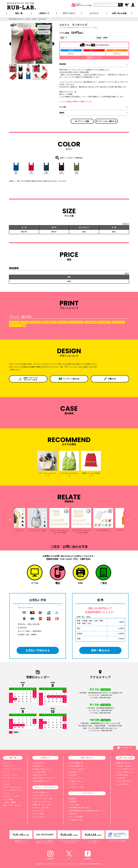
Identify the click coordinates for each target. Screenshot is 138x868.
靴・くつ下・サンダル (13, 805)
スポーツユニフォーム (13, 787)
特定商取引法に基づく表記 (80, 808)
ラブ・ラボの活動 (76, 817)
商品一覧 (19, 13)
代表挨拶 (73, 802)
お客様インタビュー (77, 781)
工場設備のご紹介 (76, 820)
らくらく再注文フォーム (126, 769)
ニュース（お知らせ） (78, 769)
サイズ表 (63, 107)
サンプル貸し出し (124, 784)
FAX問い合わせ (123, 775)
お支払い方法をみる (38, 650)
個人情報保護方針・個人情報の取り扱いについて (88, 811)
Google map (106, 690)
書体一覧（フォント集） (43, 805)
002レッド (31, 173)
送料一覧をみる (100, 650)
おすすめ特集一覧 (76, 766)
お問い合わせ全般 (119, 13)
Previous (10, 44)
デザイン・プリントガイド (45, 787)
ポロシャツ (9, 766)
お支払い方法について (42, 769)
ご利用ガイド (45, 758)
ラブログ (73, 784)
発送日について (94, 58)
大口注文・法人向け (124, 766)
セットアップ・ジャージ (14, 778)
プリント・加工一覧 (41, 808)
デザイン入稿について (42, 793)
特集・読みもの (87, 758)
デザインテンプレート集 (43, 799)
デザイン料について (41, 795)
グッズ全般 (9, 799)
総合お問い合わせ (124, 763)
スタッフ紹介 (75, 805)
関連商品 (40, 181)
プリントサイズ (40, 817)
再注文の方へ (39, 766)
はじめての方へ (40, 763)
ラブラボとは (87, 793)
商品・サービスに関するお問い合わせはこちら (100, 728)
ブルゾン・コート (11, 775)
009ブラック (61, 173)
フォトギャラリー (76, 778)
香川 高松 (94, 705)
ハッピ (7, 793)
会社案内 (73, 799)
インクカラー (39, 811)
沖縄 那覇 (94, 720)
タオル (7, 784)
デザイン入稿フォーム (125, 772)
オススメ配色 (39, 814)
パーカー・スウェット (13, 769)
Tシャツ (8, 763)
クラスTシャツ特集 (77, 787)
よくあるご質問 (40, 772)
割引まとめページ (40, 775)
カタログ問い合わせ (124, 781)
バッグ (7, 772)
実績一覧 (73, 814)
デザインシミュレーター (43, 802)
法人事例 (73, 775)
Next (128, 520)
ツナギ (7, 781)
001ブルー (16, 173)
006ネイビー (46, 173)
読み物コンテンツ (76, 772)
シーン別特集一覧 (76, 763)
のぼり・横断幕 (10, 802)
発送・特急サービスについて (45, 778)
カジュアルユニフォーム (14, 790)
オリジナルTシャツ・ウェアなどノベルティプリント (61, 864)
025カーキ (77, 173)
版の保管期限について (42, 781)
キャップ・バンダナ (12, 796)
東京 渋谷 (94, 689)
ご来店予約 (121, 778)
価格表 (62, 113)
